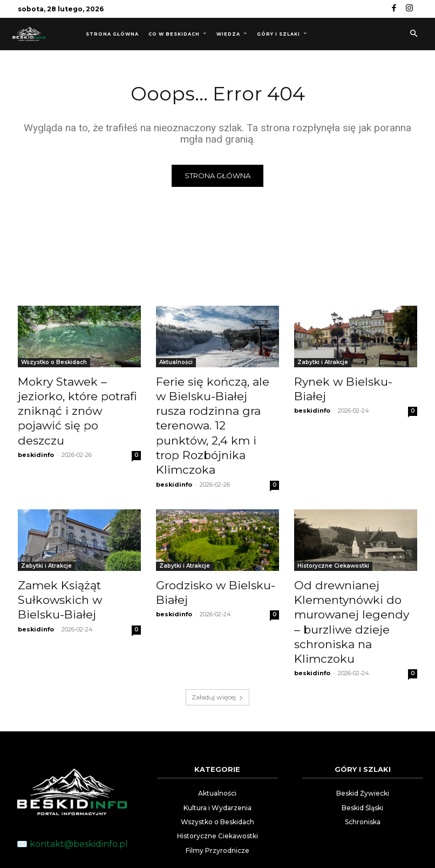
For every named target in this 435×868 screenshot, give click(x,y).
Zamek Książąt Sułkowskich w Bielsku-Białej (72, 554)
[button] (413, 34)
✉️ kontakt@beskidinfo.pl (72, 774)
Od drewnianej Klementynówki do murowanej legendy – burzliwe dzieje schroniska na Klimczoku (356, 566)
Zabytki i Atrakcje (323, 364)
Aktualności (176, 364)
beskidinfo (36, 430)
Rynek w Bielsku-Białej (346, 382)
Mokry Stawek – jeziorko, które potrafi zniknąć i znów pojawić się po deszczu (74, 400)
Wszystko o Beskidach (54, 364)
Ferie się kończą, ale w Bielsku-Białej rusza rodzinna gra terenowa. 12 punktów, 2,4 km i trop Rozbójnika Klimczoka (215, 406)
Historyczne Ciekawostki (333, 524)
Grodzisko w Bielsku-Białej (217, 542)
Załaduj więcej (218, 627)
